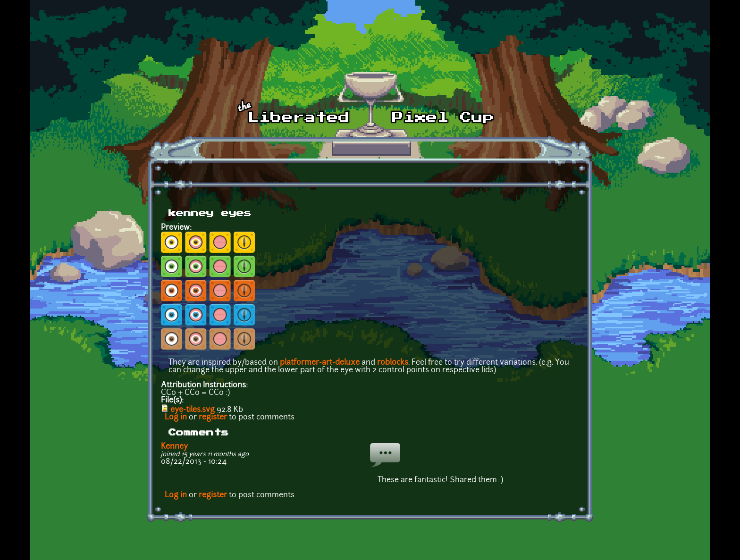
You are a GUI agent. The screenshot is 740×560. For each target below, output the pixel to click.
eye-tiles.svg (193, 410)
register (213, 418)
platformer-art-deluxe (320, 363)
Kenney (174, 447)
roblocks (393, 363)
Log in (176, 418)
